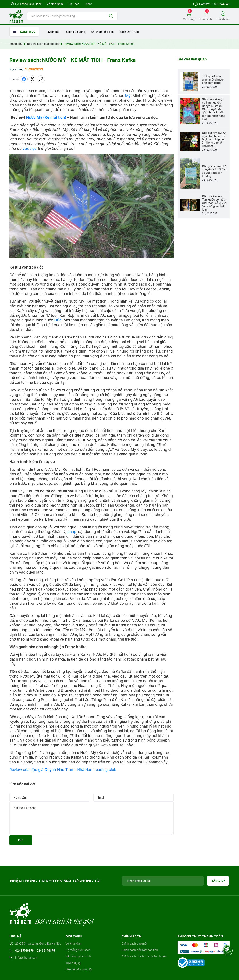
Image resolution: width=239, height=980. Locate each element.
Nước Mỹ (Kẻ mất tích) (46, 117)
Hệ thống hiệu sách (78, 934)
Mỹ (128, 96)
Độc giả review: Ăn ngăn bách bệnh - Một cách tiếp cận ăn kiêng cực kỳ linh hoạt (214, 139)
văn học (30, 149)
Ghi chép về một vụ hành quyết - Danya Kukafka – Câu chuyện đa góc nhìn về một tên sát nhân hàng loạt (214, 109)
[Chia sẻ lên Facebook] (24, 79)
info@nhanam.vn (26, 942)
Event (88, 4)
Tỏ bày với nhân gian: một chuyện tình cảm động (213, 79)
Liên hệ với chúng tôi (79, 953)
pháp (72, 532)
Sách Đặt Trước (130, 32)
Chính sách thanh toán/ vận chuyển (144, 940)
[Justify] (111, 16)
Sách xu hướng (75, 32)
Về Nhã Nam (55, 4)
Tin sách (74, 4)
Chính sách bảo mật (134, 927)
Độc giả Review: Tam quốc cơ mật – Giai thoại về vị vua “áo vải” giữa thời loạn (214, 203)
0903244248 (221, 4)
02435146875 (46, 934)
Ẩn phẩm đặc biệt (102, 32)
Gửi (21, 840)
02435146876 (25, 934)
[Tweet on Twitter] (32, 79)
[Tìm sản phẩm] (72, 16)
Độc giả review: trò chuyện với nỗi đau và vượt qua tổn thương (214, 171)
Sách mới (54, 32)
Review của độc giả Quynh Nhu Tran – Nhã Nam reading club (63, 770)
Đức (58, 320)
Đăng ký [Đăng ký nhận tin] (218, 881)
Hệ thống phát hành (78, 940)
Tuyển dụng (73, 947)
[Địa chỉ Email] (163, 881)
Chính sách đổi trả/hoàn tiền (140, 934)
